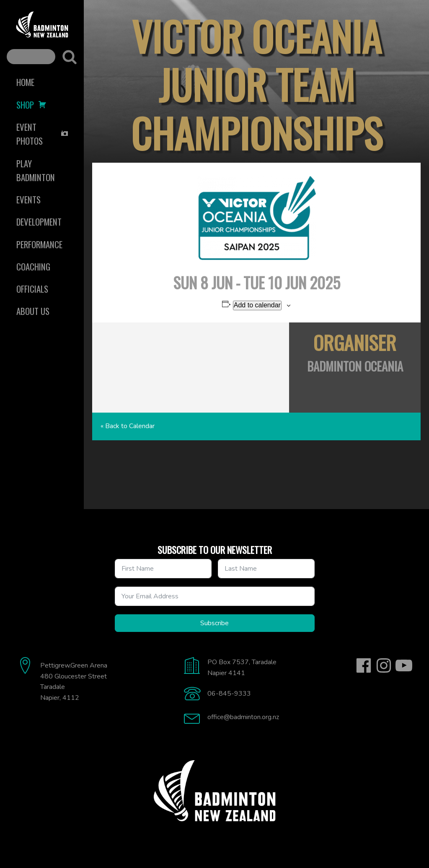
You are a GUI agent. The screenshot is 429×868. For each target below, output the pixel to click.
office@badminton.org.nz (243, 717)
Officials (32, 289)
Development (39, 222)
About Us (33, 311)
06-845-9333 (229, 694)
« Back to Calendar (128, 426)
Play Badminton (36, 170)
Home (25, 82)
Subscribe (214, 623)
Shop (31, 105)
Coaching (33, 266)
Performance (39, 244)
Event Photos (43, 134)
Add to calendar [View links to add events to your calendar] (257, 305)
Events (28, 199)
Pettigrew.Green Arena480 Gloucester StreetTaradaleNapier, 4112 (74, 682)
